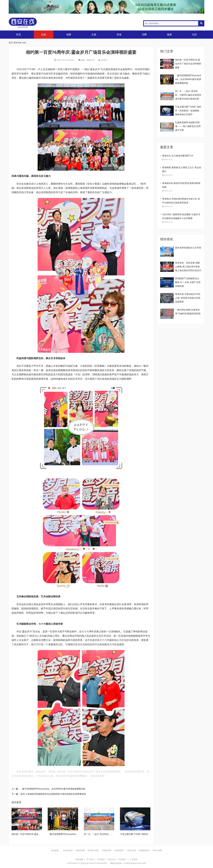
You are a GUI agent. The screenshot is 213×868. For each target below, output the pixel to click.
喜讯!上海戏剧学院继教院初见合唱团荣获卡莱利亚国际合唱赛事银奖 (53, 794)
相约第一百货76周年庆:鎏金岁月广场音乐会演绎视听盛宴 (39, 834)
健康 (169, 35)
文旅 (94, 35)
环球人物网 (157, 850)
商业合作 (112, 859)
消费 (144, 35)
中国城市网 (106, 850)
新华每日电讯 (93, 850)
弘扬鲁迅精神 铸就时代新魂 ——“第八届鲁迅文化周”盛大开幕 (188, 126)
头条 (44, 35)
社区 (195, 35)
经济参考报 (68, 850)
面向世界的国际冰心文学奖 (188, 248)
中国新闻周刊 (144, 850)
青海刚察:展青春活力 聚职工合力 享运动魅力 (182, 169)
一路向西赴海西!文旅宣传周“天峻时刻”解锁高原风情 (188, 312)
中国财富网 (119, 850)
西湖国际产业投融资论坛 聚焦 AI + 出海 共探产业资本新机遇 (188, 282)
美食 (119, 35)
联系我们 (123, 859)
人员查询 (134, 859)
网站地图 (79, 859)
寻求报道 (101, 859)
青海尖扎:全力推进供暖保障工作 (178, 156)
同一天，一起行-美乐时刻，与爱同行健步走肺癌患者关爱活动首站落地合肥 (188, 95)
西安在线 (29, 23)
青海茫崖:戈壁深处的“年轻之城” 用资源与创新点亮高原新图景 (188, 298)
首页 (18, 35)
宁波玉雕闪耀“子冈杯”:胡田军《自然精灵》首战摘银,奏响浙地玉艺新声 (188, 111)
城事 (69, 35)
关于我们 (90, 859)
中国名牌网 (80, 850)
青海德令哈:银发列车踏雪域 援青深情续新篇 (181, 185)
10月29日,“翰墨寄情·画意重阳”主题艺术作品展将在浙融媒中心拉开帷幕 (181, 216)
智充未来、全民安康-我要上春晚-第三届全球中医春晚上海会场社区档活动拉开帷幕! (188, 267)
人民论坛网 (131, 850)
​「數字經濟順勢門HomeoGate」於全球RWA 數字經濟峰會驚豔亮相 (53, 789)
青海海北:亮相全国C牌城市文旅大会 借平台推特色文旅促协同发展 (181, 201)
